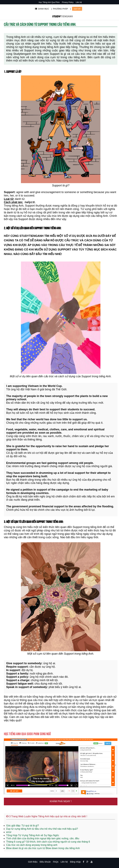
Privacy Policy (68, 2)
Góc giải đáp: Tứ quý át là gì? (23, 826)
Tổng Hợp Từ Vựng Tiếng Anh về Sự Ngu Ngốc (33, 835)
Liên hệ (79, 2)
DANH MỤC (42, 9)
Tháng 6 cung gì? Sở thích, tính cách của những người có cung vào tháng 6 (48, 842)
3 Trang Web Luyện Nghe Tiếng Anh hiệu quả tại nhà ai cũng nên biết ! (47, 816)
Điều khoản (45, 862)
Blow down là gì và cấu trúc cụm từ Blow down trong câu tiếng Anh (43, 848)
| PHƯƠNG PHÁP (60, 9)
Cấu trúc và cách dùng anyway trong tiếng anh (32, 845)
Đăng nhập (75, 862)
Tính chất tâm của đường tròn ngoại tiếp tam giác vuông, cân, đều (43, 838)
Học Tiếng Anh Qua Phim (49, 2)
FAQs (56, 862)
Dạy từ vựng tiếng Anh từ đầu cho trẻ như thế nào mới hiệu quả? (42, 829)
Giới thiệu (33, 862)
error (9, 832)
